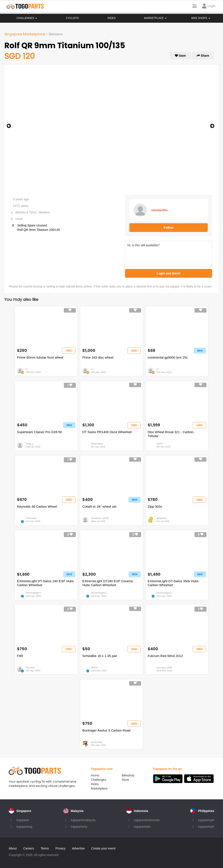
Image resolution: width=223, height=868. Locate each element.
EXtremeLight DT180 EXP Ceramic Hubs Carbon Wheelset (108, 583)
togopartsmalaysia (83, 820)
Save (180, 56)
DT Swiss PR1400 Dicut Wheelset (107, 432)
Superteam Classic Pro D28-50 (40, 432)
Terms (45, 848)
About (13, 848)
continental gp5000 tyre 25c (168, 357)
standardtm (159, 210)
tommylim (31, 518)
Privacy (61, 848)
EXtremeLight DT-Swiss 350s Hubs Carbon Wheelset (173, 583)
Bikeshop (128, 775)
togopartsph (206, 820)
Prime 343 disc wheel (98, 357)
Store (125, 780)
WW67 (160, 444)
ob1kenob (161, 518)
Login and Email (169, 273)
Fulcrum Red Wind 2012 (165, 656)
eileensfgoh (97, 444)
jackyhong (97, 742)
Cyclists (72, 18)
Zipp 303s (155, 506)
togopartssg (24, 827)
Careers (29, 848)
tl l (27, 369)
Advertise (78, 848)
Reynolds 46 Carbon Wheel (37, 506)
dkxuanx (30, 668)
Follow (169, 228)
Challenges (27, 18)
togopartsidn (142, 827)
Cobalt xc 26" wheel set (99, 506)
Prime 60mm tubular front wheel (40, 357)
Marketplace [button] (155, 18)
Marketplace (99, 788)
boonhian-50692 (100, 518)
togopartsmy (79, 827)
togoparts (23, 820)
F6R (20, 656)
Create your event (103, 848)
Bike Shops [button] (201, 18)
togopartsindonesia (147, 820)
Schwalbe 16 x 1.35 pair (100, 656)
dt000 (94, 668)
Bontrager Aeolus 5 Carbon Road (106, 730)
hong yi (30, 444)
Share (203, 56)
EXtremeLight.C (34, 593)
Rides (112, 18)
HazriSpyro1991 (164, 668)
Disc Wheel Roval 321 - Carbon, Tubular (171, 434)
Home (95, 775)
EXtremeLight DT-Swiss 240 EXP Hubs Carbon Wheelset (45, 583)
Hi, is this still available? (169, 254)
